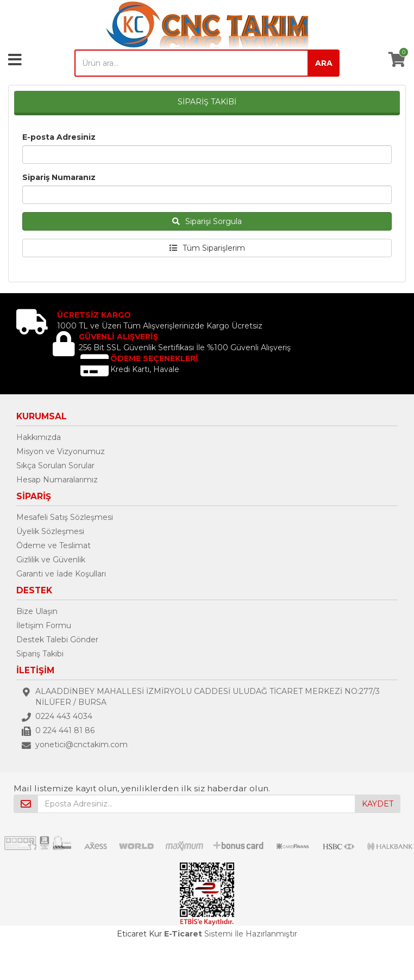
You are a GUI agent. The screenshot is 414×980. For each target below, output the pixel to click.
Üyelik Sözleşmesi (50, 531)
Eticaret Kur (139, 934)
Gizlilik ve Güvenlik (51, 560)
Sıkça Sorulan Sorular (55, 466)
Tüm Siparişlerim (207, 248)
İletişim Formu (44, 625)
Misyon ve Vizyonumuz (61, 451)
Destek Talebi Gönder (57, 640)
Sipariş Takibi (40, 654)
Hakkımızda (39, 437)
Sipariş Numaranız (59, 177)
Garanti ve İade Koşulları (61, 574)
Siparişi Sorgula (207, 221)
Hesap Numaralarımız (57, 480)
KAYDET (378, 804)
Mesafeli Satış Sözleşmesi (65, 517)
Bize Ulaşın (37, 611)
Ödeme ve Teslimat (54, 545)
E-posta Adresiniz (59, 137)
